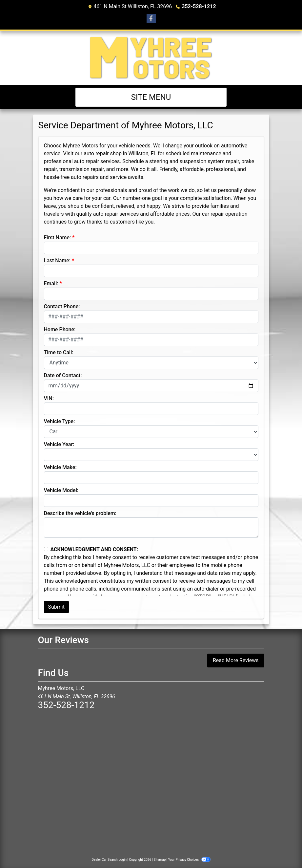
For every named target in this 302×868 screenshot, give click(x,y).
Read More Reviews (236, 660)
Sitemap (160, 860)
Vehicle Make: (60, 467)
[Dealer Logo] (151, 58)
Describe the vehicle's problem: (80, 513)
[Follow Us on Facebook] (151, 19)
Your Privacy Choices (189, 860)
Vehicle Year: (59, 444)
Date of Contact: (63, 375)
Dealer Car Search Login (109, 860)
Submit (56, 607)
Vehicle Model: (61, 490)
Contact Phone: (62, 306)
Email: (51, 283)
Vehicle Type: (60, 421)
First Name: (58, 238)
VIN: (49, 398)
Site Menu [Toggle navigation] (151, 97)
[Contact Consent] (46, 549)
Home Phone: (60, 329)
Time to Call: (59, 352)
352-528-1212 (199, 6)
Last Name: (57, 260)
